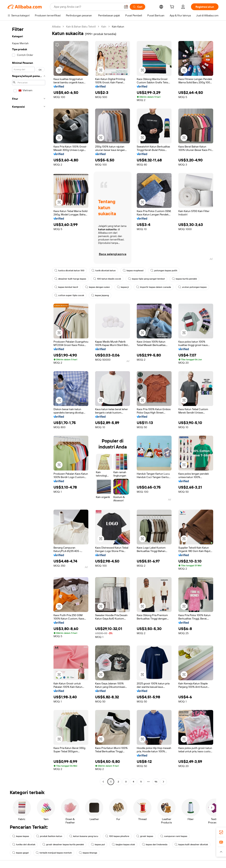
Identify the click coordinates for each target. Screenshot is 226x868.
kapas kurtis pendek (184, 279)
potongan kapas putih (164, 271)
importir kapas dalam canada (154, 287)
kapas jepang (100, 295)
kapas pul (98, 844)
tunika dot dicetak (24, 844)
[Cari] (137, 7)
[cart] (173, 7)
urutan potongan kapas (192, 287)
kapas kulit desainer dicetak (191, 844)
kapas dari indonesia (155, 844)
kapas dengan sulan (97, 287)
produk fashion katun (49, 836)
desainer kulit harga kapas (70, 279)
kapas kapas (21, 836)
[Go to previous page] (103, 782)
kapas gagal (20, 853)
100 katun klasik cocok (107, 279)
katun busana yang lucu (84, 836)
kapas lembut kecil (66, 287)
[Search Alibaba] (87, 7)
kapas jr (123, 287)
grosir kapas (145, 836)
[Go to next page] (163, 782)
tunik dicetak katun (104, 271)
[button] (126, 7)
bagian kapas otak (123, 844)
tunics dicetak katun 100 (69, 271)
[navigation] (29, 405)
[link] (221, 832)
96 (156, 782)
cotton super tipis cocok (69, 295)
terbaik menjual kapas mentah (54, 853)
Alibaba (56, 27)
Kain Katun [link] (118, 27)
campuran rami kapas (174, 836)
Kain (104, 27)
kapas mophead (133, 271)
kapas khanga (88, 853)
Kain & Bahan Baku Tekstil (81, 27)
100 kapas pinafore (117, 836)
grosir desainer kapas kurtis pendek (63, 844)
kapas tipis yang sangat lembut (146, 279)
